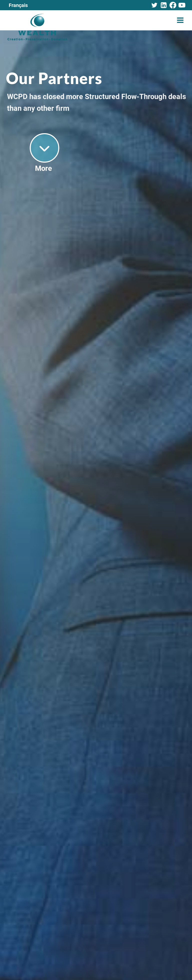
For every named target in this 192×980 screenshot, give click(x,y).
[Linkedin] (163, 5)
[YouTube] (182, 5)
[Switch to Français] (18, 5)
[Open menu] (180, 20)
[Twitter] (154, 5)
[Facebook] (173, 5)
